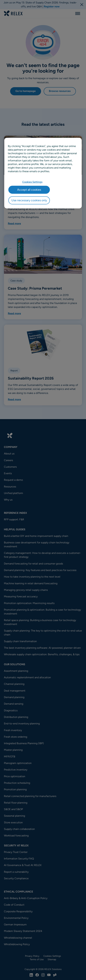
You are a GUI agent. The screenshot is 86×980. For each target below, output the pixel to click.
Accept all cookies (29, 190)
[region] (43, 173)
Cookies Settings (32, 182)
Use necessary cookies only (29, 200)
